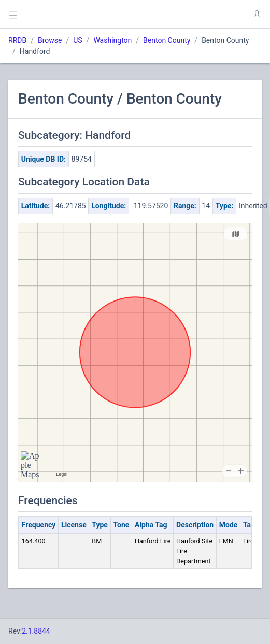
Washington (112, 40)
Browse (50, 40)
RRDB (17, 40)
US (77, 40)
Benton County (167, 40)
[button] (257, 15)
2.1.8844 (36, 631)
